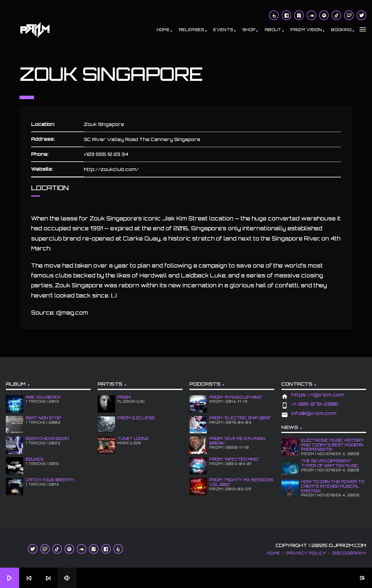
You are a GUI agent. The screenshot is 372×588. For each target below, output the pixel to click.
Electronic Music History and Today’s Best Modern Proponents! (332, 445)
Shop (249, 30)
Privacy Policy (306, 553)
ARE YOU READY (43, 397)
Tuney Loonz (133, 439)
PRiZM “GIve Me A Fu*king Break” (237, 441)
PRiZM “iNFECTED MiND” (234, 459)
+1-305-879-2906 (315, 404)
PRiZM (124, 397)
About (273, 30)
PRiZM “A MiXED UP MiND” (236, 397)
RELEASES (192, 30)
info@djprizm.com (314, 413)
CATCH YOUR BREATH (50, 480)
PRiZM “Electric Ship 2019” (240, 418)
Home (163, 30)
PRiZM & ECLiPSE (136, 418)
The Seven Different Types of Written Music (330, 463)
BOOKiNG (341, 30)
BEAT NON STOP (43, 418)
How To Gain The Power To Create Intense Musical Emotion (333, 486)
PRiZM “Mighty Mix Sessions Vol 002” (241, 482)
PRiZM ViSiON (306, 30)
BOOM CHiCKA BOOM (47, 439)
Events (223, 30)
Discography (349, 553)
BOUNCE (35, 459)
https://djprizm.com (318, 395)
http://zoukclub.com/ (111, 169)
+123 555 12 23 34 (106, 154)
